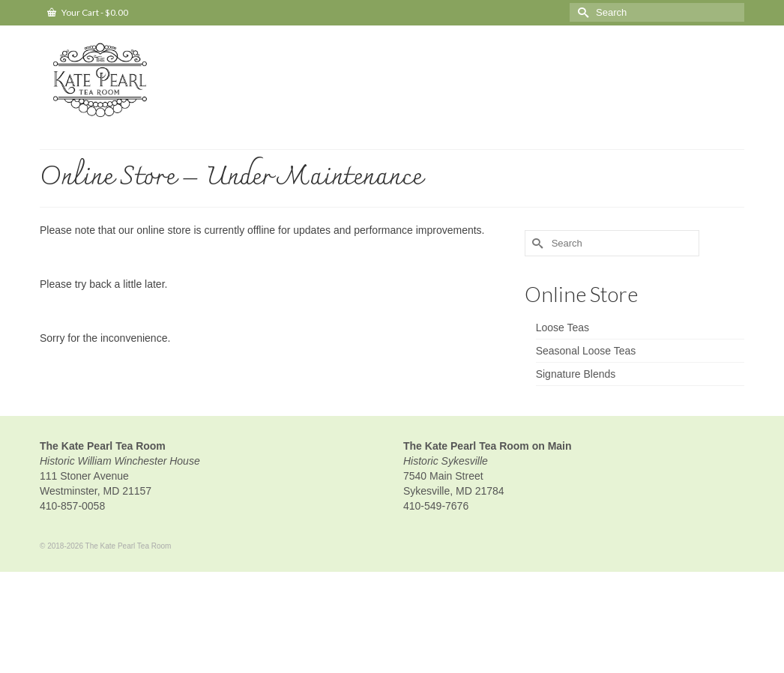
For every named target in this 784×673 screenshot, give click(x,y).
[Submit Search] (581, 12)
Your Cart (88, 12)
